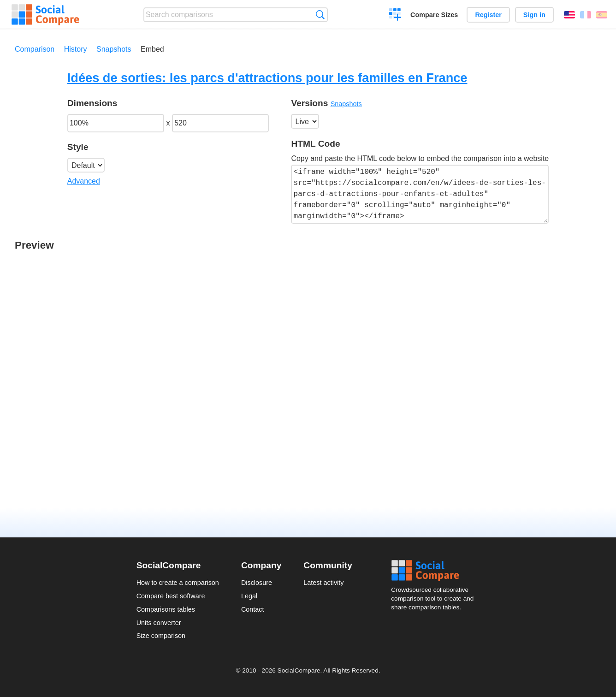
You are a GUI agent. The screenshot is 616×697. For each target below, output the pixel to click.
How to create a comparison (178, 583)
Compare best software (171, 596)
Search (320, 15)
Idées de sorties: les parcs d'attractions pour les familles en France (267, 78)
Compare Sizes (434, 15)
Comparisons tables (166, 609)
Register (488, 15)
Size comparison (161, 636)
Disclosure (257, 583)
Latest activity (323, 583)
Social (435, 571)
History (76, 49)
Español (602, 15)
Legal (249, 596)
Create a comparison (395, 16)
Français (586, 15)
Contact (253, 609)
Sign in (534, 15)
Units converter (159, 623)
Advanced (84, 181)
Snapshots (114, 49)
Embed (152, 49)
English (569, 15)
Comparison (35, 49)
